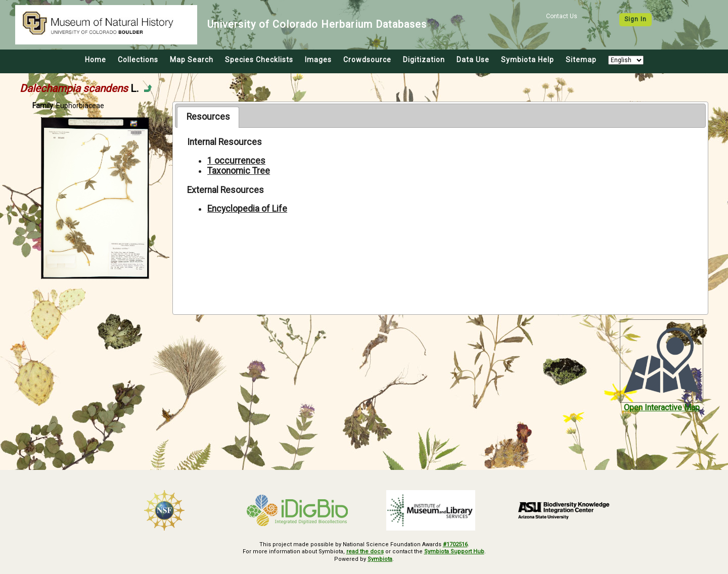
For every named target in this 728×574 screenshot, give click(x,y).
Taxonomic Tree (239, 171)
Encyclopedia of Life (247, 209)
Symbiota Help (528, 60)
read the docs (365, 552)
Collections (138, 60)
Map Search (192, 60)
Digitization (424, 60)
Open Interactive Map (662, 408)
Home (96, 60)
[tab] (208, 117)
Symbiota (380, 559)
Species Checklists (259, 60)
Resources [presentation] (208, 117)
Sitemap (581, 60)
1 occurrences (236, 161)
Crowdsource (367, 60)
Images (318, 60)
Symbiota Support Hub (454, 552)
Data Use (473, 60)
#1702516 (455, 544)
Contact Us (562, 16)
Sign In (635, 19)
